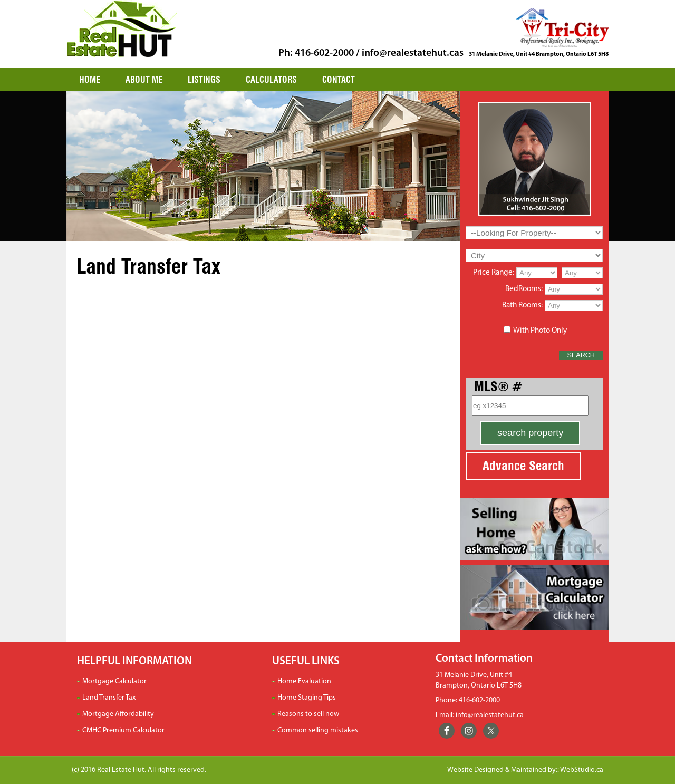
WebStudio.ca (582, 770)
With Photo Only (540, 331)
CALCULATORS (271, 80)
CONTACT (339, 80)
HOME (90, 80)
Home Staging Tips (307, 698)
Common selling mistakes (318, 730)
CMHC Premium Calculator (123, 730)
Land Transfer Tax (109, 698)
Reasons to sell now (308, 714)
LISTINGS (204, 80)
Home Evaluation (304, 681)
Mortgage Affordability (118, 714)
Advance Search (523, 466)
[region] (263, 166)
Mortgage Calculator (114, 681)
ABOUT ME (144, 80)
